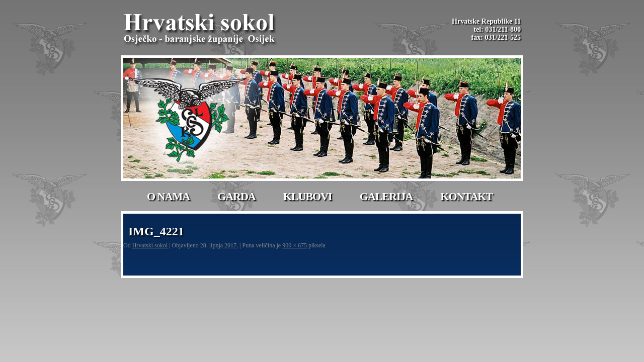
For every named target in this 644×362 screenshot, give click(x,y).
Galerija (386, 196)
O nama (168, 196)
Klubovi (308, 196)
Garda (236, 196)
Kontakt (466, 196)
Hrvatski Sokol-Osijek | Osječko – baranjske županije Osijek (201, 30)
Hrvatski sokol (150, 245)
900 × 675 (295, 245)
